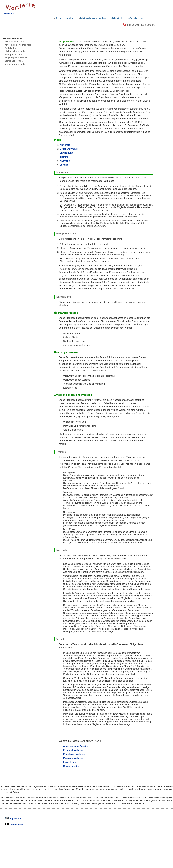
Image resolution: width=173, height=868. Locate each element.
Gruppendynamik (69, 149)
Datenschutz (14, 825)
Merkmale (65, 145)
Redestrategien (65, 18)
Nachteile (65, 161)
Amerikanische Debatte (16, 45)
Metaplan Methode (13, 64)
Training (64, 157)
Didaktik (118, 18)
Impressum (13, 819)
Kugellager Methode (14, 58)
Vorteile (64, 165)
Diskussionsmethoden (93, 18)
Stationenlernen (12, 61)
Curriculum (136, 18)
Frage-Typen (70, 762)
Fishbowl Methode (13, 51)
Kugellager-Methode (74, 754)
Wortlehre (9, 13)
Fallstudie (8, 48)
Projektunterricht (12, 42)
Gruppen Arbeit (11, 54)
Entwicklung (66, 153)
